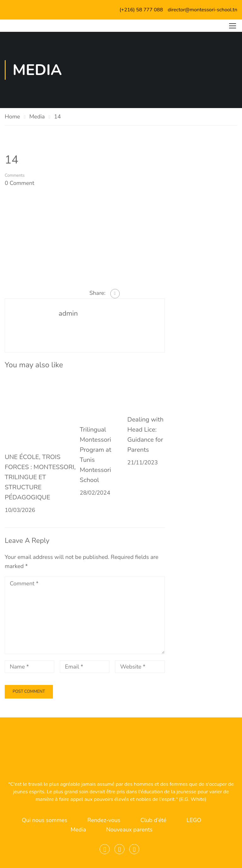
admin (68, 313)
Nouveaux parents (129, 830)
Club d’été (153, 820)
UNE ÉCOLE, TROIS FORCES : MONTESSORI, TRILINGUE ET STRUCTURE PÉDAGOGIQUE (40, 477)
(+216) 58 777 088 (141, 10)
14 (57, 117)
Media (37, 117)
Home (12, 117)
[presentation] (48, 688)
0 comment (20, 183)
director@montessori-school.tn (202, 10)
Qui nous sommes (44, 820)
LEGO (194, 820)
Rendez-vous (104, 820)
